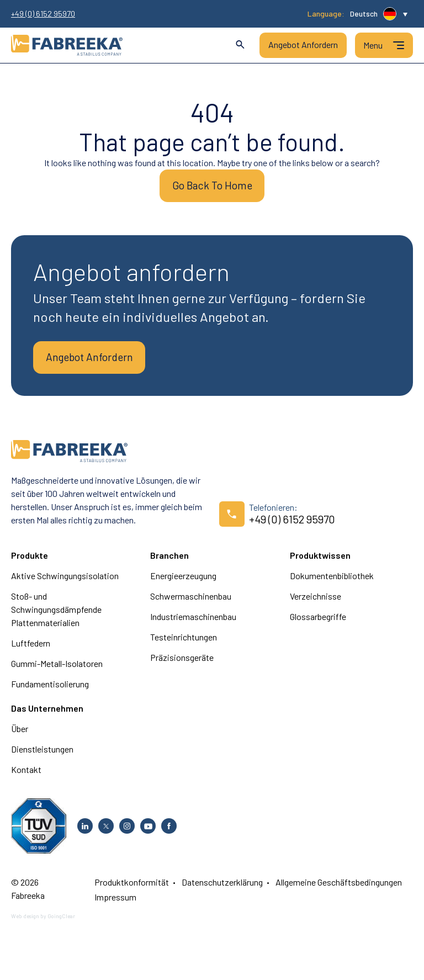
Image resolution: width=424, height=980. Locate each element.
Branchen (169, 560)
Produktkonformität (132, 887)
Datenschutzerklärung (222, 887)
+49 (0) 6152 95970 (43, 14)
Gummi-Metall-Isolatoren (57, 668)
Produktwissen (320, 560)
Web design (25, 921)
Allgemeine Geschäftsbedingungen (339, 887)
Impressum (115, 902)
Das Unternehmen (47, 713)
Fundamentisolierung (50, 689)
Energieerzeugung (183, 581)
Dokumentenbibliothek (332, 581)
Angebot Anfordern (303, 44)
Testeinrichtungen (184, 642)
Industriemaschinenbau (193, 621)
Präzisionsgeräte (182, 662)
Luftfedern (31, 648)
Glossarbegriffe (318, 621)
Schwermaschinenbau (191, 601)
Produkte (30, 560)
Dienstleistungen (42, 754)
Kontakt (26, 774)
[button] (379, 14)
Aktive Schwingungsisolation (65, 581)
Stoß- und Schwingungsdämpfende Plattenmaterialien (56, 614)
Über (20, 733)
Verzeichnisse (316, 601)
